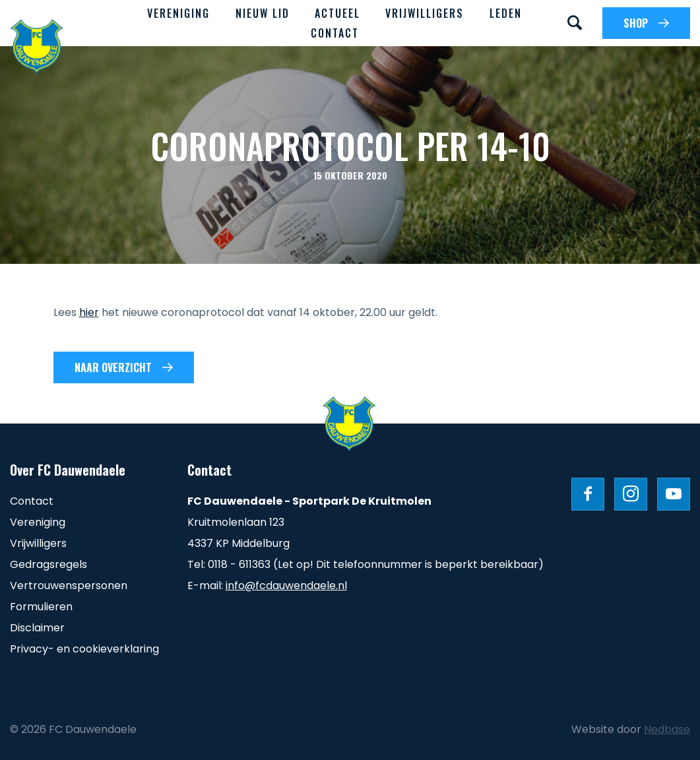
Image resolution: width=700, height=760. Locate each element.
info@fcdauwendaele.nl (286, 586)
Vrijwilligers (425, 13)
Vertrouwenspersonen (69, 586)
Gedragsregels (48, 564)
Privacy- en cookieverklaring (84, 649)
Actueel (337, 13)
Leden (506, 13)
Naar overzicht (113, 367)
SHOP (636, 23)
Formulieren (41, 607)
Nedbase (667, 729)
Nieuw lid (263, 13)
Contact (335, 33)
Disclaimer (37, 628)
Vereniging (178, 13)
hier (89, 312)
